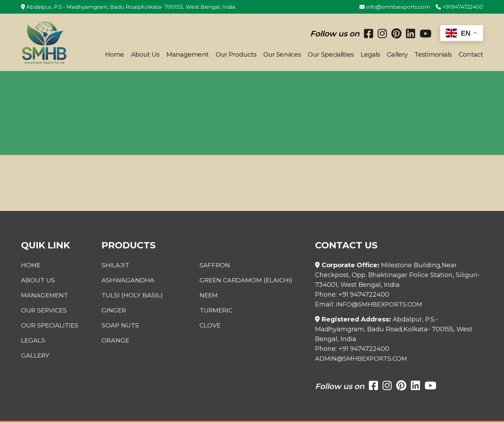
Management (187, 56)
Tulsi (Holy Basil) (129, 297)
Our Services (282, 56)
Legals (370, 56)
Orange (113, 342)
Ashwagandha (125, 282)
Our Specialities (331, 56)
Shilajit (113, 267)
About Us (145, 56)
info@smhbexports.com (394, 7)
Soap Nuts (118, 327)
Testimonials (433, 56)
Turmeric (218, 312)
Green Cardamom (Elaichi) (248, 282)
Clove (211, 327)
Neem (210, 297)
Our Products (236, 56)
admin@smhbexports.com (363, 361)
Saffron (216, 267)
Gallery (397, 56)
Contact (471, 56)
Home (114, 56)
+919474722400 (459, 7)
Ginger (111, 312)
